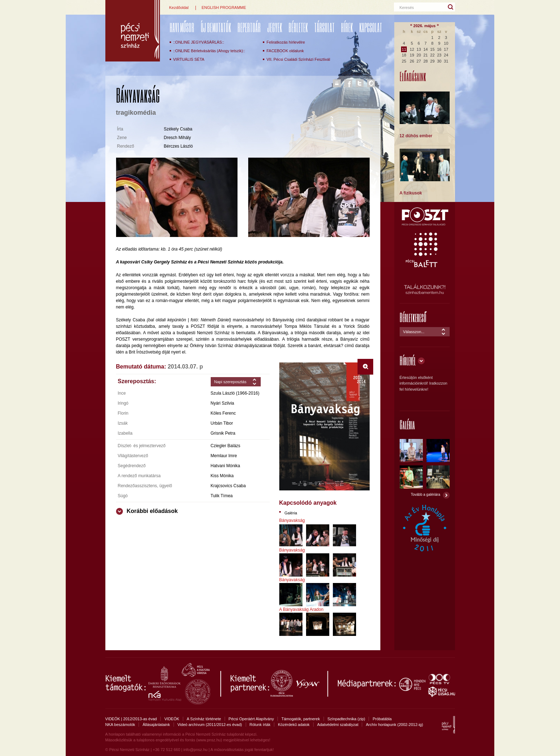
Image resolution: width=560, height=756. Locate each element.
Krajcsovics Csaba (228, 486)
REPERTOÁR (249, 27)
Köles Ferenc (223, 413)
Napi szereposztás (231, 382)
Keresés (407, 8)
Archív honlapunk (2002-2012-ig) (394, 725)
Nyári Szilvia (222, 403)
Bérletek (298, 27)
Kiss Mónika (222, 476)
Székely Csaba (178, 129)
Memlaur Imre (224, 456)
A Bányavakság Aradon (301, 609)
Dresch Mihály (177, 138)
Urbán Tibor (222, 423)
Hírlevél (408, 360)
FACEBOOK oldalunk (285, 51)
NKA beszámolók (120, 725)
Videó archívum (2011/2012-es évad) (210, 725)
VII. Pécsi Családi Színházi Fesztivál (298, 59)
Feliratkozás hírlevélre (286, 42)
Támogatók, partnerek (301, 719)
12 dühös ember (416, 136)
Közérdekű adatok (294, 725)
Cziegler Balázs (226, 446)
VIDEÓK (172, 719)
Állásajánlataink (156, 725)
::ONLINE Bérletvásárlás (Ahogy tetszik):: (209, 51)
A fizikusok (411, 193)
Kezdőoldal (179, 8)
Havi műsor (182, 27)
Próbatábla (382, 719)
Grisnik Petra (223, 433)
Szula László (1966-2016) (235, 393)
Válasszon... (414, 332)
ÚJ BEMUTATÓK (216, 27)
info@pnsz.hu (195, 750)
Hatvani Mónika (226, 466)
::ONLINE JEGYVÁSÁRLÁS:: (199, 42)
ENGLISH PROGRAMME (224, 8)
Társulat (324, 27)
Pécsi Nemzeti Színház (133, 31)
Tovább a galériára (425, 495)
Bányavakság (292, 520)
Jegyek (275, 27)
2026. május (424, 26)
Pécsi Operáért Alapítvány (251, 719)
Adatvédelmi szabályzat (338, 725)
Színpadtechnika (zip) (346, 719)
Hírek (347, 27)
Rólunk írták (260, 725)
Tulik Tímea (222, 496)
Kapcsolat (371, 27)
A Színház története (204, 719)
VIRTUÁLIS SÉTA (189, 59)
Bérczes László (178, 146)
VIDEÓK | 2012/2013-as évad (131, 719)
